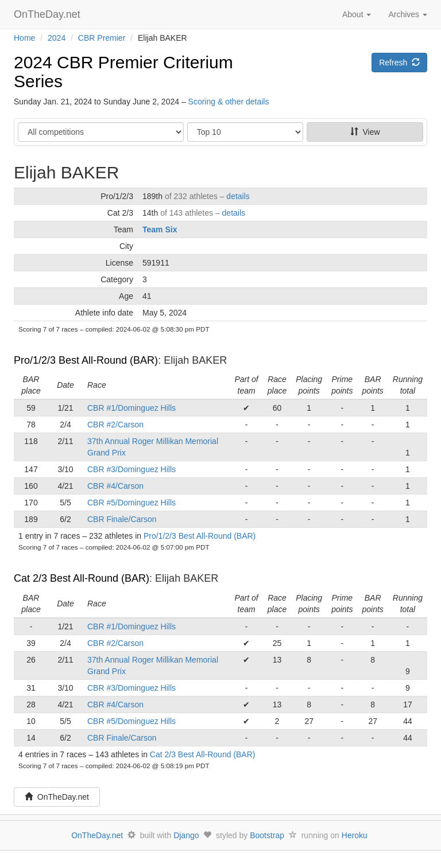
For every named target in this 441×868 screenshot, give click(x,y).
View (365, 132)
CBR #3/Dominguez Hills (131, 469)
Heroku (355, 835)
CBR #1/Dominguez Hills (131, 408)
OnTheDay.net (49, 14)
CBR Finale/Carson (122, 519)
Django (186, 835)
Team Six (160, 229)
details (238, 196)
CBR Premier (102, 38)
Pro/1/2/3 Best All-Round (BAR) (86, 360)
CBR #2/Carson (115, 425)
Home (24, 38)
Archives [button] (408, 14)
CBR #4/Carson (115, 486)
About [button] (357, 14)
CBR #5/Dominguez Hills (131, 503)
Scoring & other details (229, 102)
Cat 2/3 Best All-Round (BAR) (82, 578)
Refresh (399, 63)
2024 (57, 38)
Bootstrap (267, 835)
